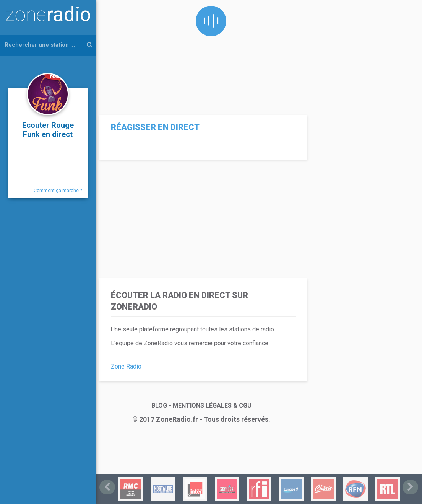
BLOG (159, 405)
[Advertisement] (201, 54)
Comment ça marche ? (58, 191)
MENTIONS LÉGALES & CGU (212, 405)
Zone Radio (126, 366)
